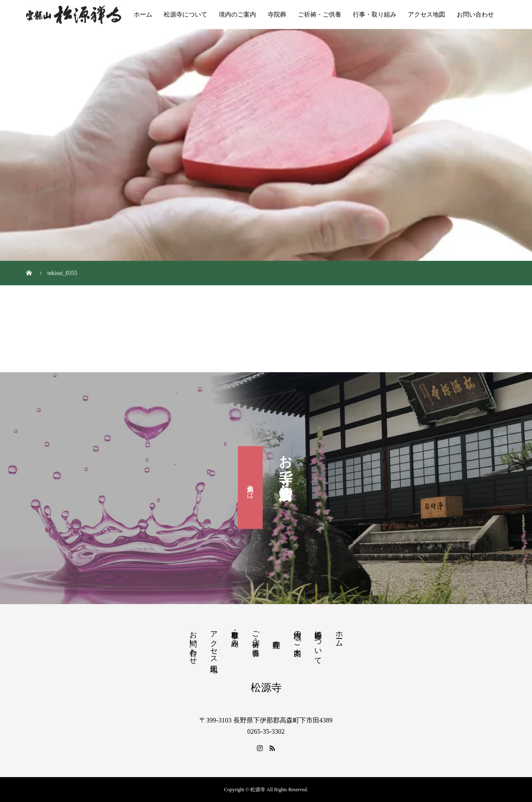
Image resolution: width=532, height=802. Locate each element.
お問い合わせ (475, 14)
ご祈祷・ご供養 (320, 14)
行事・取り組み (375, 14)
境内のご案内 (237, 14)
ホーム (143, 14)
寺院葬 (277, 14)
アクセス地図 (427, 14)
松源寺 (266, 688)
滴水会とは (250, 487)
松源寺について (186, 14)
